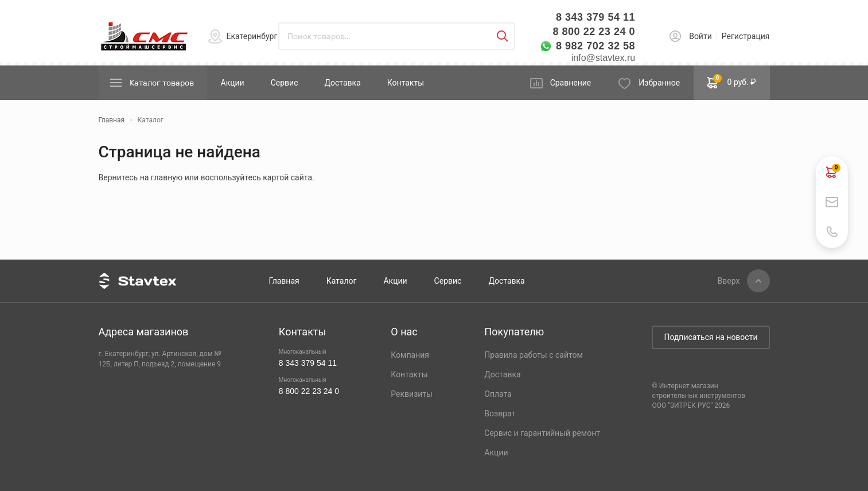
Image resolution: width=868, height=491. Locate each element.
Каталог (342, 281)
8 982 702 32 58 (595, 46)
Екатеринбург (252, 36)
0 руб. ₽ (731, 82)
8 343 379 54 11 (595, 17)
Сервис (285, 83)
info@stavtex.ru (603, 58)
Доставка (342, 83)
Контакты (406, 83)
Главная (284, 281)
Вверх (729, 281)
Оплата (498, 394)
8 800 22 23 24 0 (594, 32)
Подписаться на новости (711, 337)
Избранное (659, 83)
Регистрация (746, 36)
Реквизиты (412, 394)
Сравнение (571, 83)
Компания (410, 355)
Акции (233, 83)
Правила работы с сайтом (534, 355)
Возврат (500, 413)
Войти (700, 36)
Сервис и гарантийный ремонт (542, 433)
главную (167, 177)
